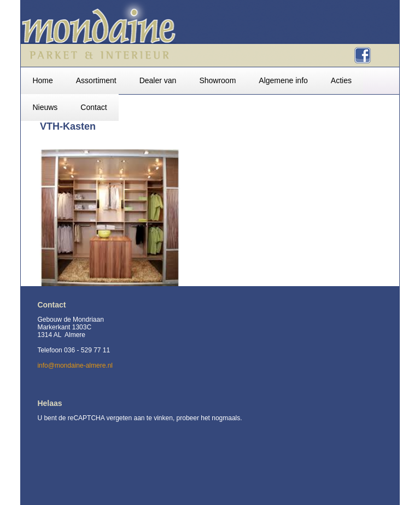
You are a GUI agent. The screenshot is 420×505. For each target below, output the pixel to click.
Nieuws (45, 107)
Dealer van (158, 80)
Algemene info (283, 80)
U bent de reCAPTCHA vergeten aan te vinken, (107, 418)
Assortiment (96, 80)
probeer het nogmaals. (209, 418)
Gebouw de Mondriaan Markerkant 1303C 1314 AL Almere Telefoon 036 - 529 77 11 (74, 335)
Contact (94, 107)
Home (42, 80)
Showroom (217, 80)
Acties (341, 80)
